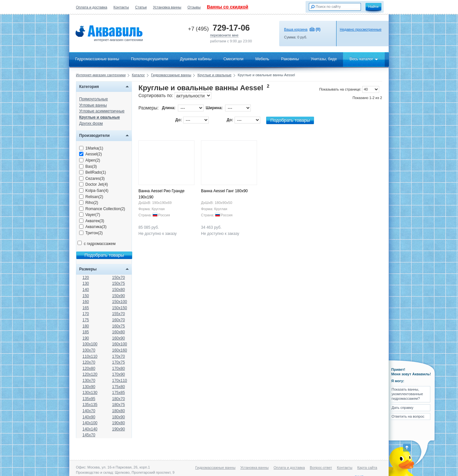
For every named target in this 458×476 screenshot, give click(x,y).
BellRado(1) (93, 172)
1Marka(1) (91, 148)
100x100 (90, 344)
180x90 (118, 417)
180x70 (118, 399)
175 (86, 320)
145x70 (89, 435)
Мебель (262, 59)
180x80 (118, 411)
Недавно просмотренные (361, 29)
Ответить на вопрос (408, 416)
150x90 (118, 296)
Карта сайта (367, 468)
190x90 (118, 429)
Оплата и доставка (92, 7)
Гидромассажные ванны (97, 59)
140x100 (90, 423)
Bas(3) (88, 166)
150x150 (120, 308)
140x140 (90, 429)
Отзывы (194, 7)
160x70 (118, 320)
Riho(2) (89, 203)
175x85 (118, 393)
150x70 (118, 278)
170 (86, 314)
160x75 (118, 326)
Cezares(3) (92, 179)
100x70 (89, 350)
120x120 (90, 374)
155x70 (118, 314)
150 (86, 296)
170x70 (118, 356)
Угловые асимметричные (102, 111)
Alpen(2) (90, 160)
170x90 (118, 374)
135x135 (90, 405)
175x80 (118, 387)
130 (86, 283)
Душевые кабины (196, 59)
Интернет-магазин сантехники (101, 75)
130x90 (89, 387)
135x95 (89, 399)
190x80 (118, 423)
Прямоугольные (93, 99)
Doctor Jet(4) (93, 184)
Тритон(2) (91, 233)
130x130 (90, 393)
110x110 (90, 356)
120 (86, 278)
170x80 (118, 368)
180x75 (118, 405)
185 (86, 332)
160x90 (118, 338)
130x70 (89, 381)
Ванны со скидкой (228, 7)
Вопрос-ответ (321, 468)
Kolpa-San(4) (94, 191)
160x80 (118, 332)
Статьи (141, 7)
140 (86, 290)
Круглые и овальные (215, 75)
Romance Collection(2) (102, 209)
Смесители (234, 59)
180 (86, 326)
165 (86, 308)
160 (86, 302)
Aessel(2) (91, 154)
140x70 (89, 411)
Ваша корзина (296, 29)
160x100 (120, 344)
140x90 (89, 417)
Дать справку (402, 408)
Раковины (290, 59)
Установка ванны (167, 7)
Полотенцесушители (150, 59)
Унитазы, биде (324, 59)
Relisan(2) (91, 197)
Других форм (91, 123)
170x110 (120, 381)
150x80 (118, 290)
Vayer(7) (90, 215)
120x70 (89, 362)
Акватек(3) (92, 221)
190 (86, 338)
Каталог (138, 75)
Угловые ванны (93, 105)
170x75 (118, 362)
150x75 (118, 283)
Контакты (121, 7)
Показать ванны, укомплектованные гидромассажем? (407, 394)
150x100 (120, 302)
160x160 (120, 350)
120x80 (89, 368)
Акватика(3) (93, 227)
